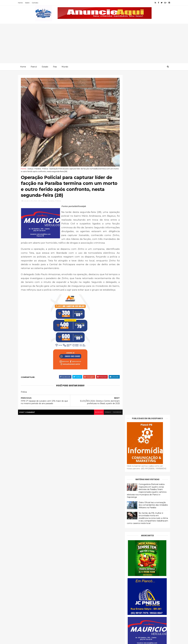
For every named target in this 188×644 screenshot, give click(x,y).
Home (23, 3)
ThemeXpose (34, 640)
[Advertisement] (94, 43)
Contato (37, 3)
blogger (94, 416)
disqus (103, 416)
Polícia (48, 163)
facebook (113, 416)
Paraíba (40, 163)
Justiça (33, 163)
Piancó (34, 67)
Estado (45, 67)
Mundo (65, 67)
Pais (55, 67)
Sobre (29, 3)
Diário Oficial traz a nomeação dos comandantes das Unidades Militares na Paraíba (151, 165)
